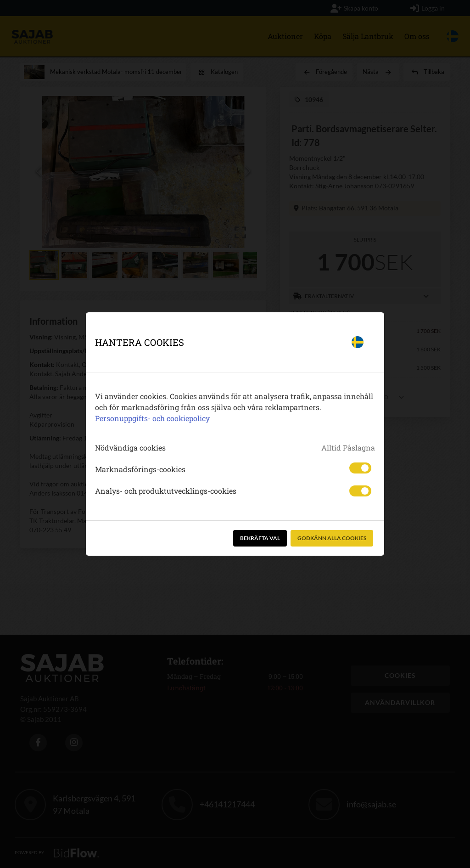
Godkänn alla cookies (332, 538)
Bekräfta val (260, 538)
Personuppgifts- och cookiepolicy (152, 418)
